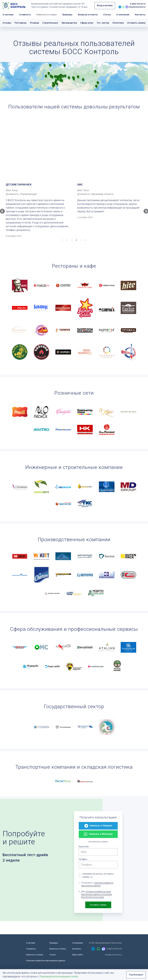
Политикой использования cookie (59, 977)
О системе (31, 943)
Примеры (54, 943)
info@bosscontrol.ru (137, 7)
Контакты (77, 949)
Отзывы (7, 23)
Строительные (50, 23)
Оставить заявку (136, 23)
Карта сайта (77, 955)
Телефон (83, 859)
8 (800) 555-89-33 (138, 4)
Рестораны (21, 23)
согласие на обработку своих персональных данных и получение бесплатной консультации (96, 894)
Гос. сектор (103, 23)
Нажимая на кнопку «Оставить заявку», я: (96, 875)
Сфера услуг (87, 23)
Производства (69, 23)
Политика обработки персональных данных (46, 961)
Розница (35, 23)
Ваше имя (84, 846)
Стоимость (31, 949)
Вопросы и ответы (58, 949)
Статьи (52, 955)
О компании (77, 943)
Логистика (118, 23)
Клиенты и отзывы (35, 955)
